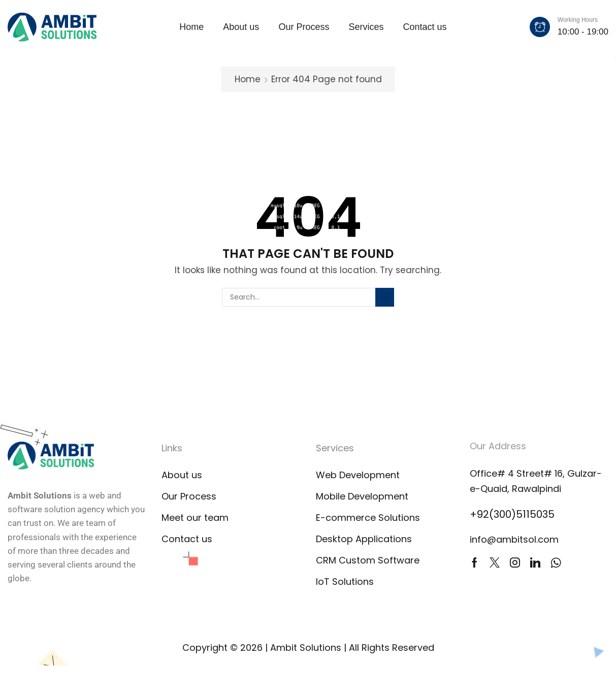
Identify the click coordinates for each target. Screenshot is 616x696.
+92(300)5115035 (512, 514)
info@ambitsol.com (514, 539)
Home (248, 79)
